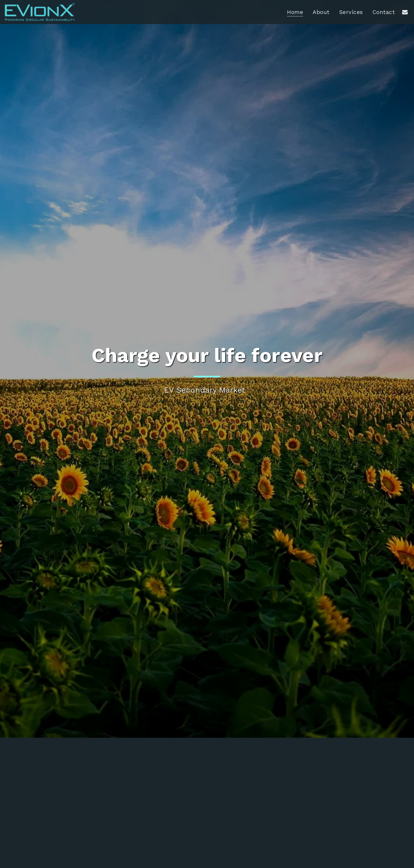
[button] (405, 12)
